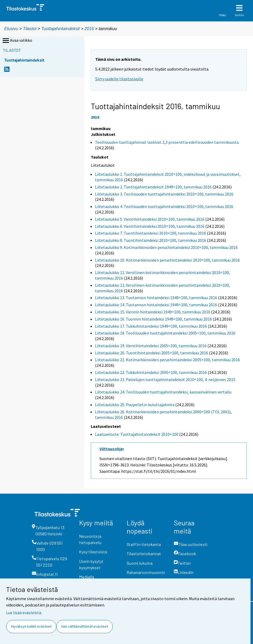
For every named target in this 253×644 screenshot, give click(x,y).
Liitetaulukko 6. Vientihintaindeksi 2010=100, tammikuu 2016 (150, 226)
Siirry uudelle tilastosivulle (119, 79)
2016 (89, 29)
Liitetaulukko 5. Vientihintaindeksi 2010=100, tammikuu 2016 (150, 219)
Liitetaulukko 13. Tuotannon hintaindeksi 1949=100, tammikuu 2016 (156, 298)
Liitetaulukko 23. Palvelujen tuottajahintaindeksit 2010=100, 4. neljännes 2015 (165, 379)
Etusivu (11, 29)
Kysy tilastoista (93, 552)
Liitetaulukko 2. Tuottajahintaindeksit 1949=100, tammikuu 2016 (153, 187)
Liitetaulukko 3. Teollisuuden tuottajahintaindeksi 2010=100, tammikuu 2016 (164, 194)
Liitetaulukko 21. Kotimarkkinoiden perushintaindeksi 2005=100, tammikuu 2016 (167, 360)
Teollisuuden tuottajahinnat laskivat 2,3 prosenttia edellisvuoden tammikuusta (167, 142)
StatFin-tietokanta (144, 544)
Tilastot (30, 29)
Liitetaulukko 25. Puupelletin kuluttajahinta (135, 405)
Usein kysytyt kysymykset (91, 564)
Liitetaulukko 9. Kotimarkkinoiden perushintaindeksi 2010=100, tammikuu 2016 (166, 247)
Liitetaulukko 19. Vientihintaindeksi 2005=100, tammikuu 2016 (151, 346)
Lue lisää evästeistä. (24, 613)
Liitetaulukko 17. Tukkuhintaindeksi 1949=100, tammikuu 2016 (151, 326)
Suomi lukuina (140, 563)
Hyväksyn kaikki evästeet (31, 626)
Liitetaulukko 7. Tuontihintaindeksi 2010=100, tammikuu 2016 (151, 233)
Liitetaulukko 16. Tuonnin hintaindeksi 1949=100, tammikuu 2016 (153, 319)
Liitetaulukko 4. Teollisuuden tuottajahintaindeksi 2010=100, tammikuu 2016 (164, 206)
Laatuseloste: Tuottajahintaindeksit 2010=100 (137, 434)
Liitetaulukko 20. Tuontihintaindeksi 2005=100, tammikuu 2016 (152, 353)
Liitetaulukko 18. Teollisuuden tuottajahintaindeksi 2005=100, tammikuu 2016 (165, 333)
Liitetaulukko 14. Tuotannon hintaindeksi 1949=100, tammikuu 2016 (156, 305)
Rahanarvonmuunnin (146, 572)
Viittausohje (111, 449)
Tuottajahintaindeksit (60, 29)
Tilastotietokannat (144, 553)
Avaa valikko (17, 41)
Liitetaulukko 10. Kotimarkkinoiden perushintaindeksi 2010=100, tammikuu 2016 (167, 260)
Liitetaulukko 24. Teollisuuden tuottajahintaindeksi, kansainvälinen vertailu (163, 392)
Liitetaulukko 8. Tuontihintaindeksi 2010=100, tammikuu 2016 (151, 240)
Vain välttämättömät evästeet (84, 626)
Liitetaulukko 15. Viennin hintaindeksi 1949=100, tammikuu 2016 (153, 312)
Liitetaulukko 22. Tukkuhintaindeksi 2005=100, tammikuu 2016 (151, 372)
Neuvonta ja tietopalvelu (90, 539)
